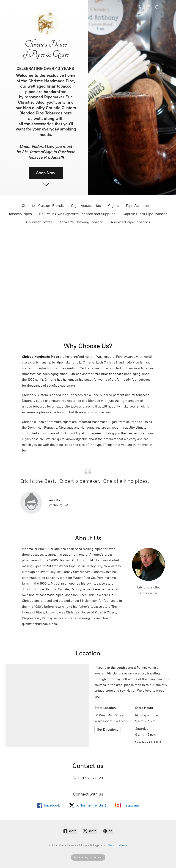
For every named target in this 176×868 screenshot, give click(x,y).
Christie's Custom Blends (43, 206)
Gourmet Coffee (39, 222)
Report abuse (118, 845)
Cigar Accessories (86, 206)
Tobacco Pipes (20, 214)
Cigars (113, 206)
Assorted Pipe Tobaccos (130, 222)
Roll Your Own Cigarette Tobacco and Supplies (77, 214)
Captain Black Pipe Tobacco (145, 214)
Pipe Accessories (140, 206)
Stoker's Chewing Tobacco (82, 222)
